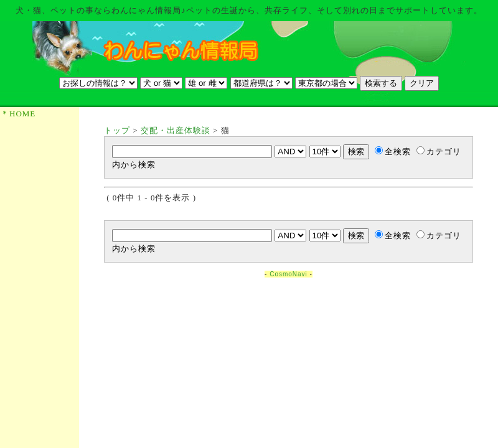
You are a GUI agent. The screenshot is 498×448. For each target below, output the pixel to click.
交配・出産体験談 (176, 130)
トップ (117, 130)
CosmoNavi (289, 274)
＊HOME (18, 114)
